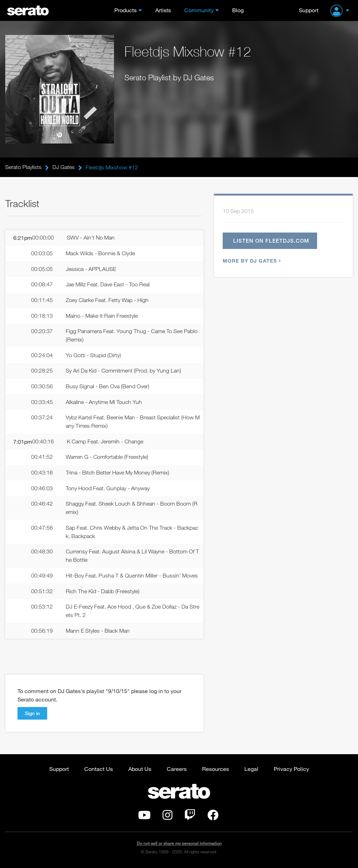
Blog (238, 10)
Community (199, 10)
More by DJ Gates (251, 261)
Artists (163, 10)
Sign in (32, 715)
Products (126, 10)
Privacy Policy (291, 770)
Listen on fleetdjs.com (271, 241)
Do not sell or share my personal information (179, 845)
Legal (251, 770)
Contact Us (99, 770)
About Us (140, 770)
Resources (216, 770)
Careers (177, 770)
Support (309, 10)
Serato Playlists (23, 167)
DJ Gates (64, 167)
